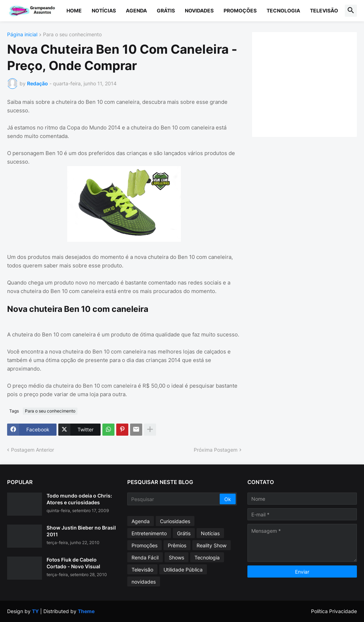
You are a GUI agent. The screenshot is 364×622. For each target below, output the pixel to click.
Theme (86, 611)
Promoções (240, 10)
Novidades (199, 10)
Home (74, 10)
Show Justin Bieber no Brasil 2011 (81, 531)
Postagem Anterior (33, 450)
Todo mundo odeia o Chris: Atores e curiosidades (79, 499)
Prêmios (177, 545)
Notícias (104, 10)
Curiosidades (175, 521)
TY (35, 611)
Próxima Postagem (216, 450)
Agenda (136, 10)
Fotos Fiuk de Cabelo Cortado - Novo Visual (73, 563)
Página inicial (22, 35)
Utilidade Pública (183, 570)
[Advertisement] (312, 84)
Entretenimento (149, 533)
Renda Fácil (145, 557)
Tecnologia (283, 10)
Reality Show (212, 545)
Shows (176, 557)
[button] (351, 11)
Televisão (324, 10)
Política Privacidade (334, 611)
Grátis (166, 10)
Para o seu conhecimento (72, 35)
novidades (144, 582)
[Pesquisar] (174, 499)
